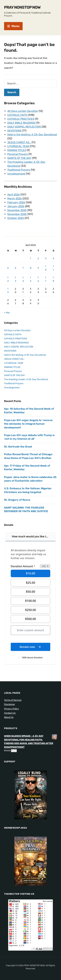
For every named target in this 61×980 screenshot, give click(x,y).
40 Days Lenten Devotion (23, 111)
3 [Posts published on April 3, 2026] (46, 259)
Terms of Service (13, 700)
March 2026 (15, 198)
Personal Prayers (18, 154)
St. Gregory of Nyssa (17, 500)
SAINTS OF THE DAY (19, 158)
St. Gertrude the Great (18, 447)
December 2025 (17, 210)
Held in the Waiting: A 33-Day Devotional (32, 135)
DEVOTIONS (14, 131)
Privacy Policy (11, 709)
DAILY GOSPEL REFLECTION (24, 127)
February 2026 (16, 202)
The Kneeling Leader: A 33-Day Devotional (26, 379)
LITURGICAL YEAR (18, 146)
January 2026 (16, 206)
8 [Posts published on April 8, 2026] (31, 268)
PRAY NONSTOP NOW (22, 7)
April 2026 (14, 195)
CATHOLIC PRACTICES (21, 119)
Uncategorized (16, 174)
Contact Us (10, 713)
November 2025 (17, 214)
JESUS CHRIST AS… (19, 142)
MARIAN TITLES (17, 150)
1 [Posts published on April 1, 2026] (30, 259)
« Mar (7, 313)
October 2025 (16, 218)
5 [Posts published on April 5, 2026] (8, 268)
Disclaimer (10, 704)
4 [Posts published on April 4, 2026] (53, 259)
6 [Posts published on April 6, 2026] (15, 268)
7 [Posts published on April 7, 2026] (23, 268)
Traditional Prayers (19, 170)
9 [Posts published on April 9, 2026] (38, 268)
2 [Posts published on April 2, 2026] (38, 259)
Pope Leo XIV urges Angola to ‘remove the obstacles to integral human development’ (28, 424)
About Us (9, 717)
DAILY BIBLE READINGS (21, 123)
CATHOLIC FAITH (17, 115)
